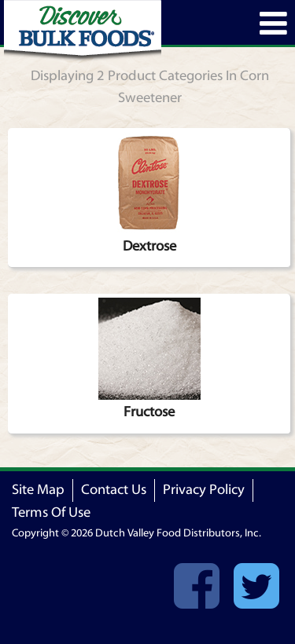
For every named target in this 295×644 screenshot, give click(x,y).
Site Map (38, 490)
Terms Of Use (51, 512)
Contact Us (114, 490)
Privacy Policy (204, 490)
